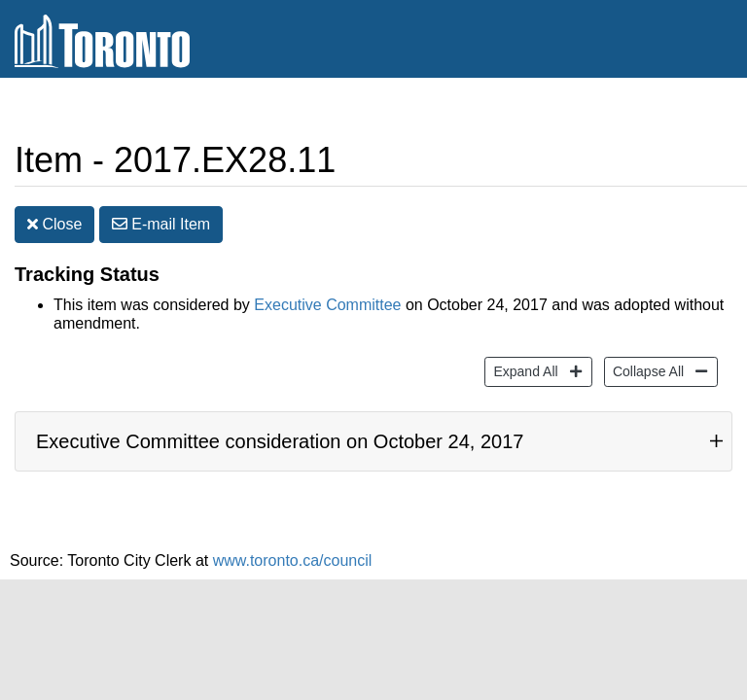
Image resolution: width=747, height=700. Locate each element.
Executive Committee (327, 290)
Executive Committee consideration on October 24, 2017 (280, 427)
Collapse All (646, 355)
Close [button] (54, 210)
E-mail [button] (161, 210)
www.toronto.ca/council (293, 546)
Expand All (523, 355)
